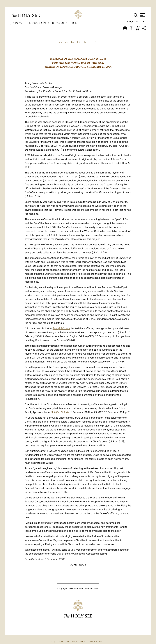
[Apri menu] (142, 15)
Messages (36, 23)
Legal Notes (64, 642)
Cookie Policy (79, 642)
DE (60, 42)
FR (79, 42)
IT (90, 42)
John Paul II (19, 23)
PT (96, 42)
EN (67, 42)
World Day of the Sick (60, 23)
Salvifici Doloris (61, 328)
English (134, 22)
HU (85, 42)
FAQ (53, 642)
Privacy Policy (95, 642)
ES (73, 42)
